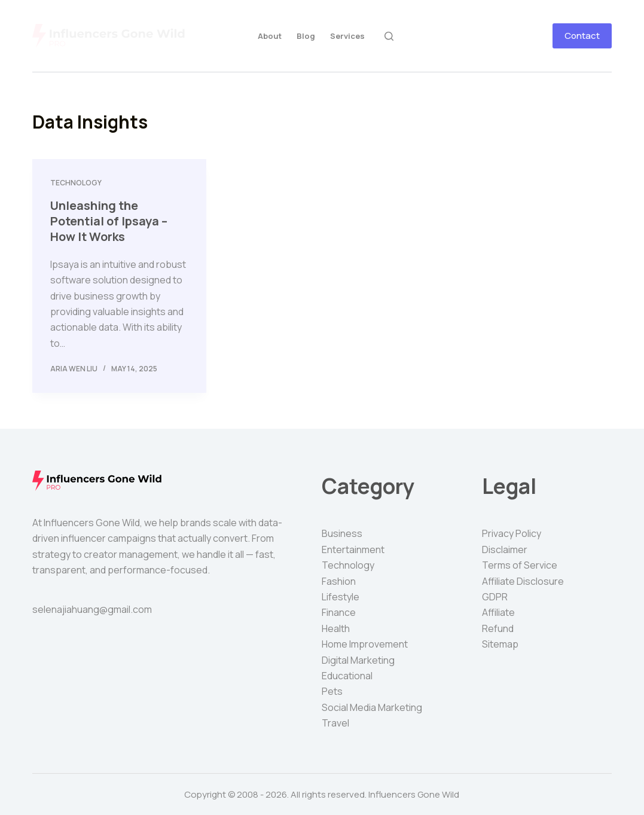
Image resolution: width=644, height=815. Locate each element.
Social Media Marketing (372, 707)
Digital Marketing (358, 660)
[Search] (389, 36)
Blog (306, 36)
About (270, 36)
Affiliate (498, 612)
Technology (76, 183)
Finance (339, 612)
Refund (498, 628)
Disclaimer (505, 550)
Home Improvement (365, 644)
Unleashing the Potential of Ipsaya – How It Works (109, 221)
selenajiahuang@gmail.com (92, 609)
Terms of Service (520, 565)
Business (342, 533)
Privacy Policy (512, 533)
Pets (332, 691)
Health (336, 628)
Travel (335, 723)
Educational (347, 676)
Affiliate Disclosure (523, 581)
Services (347, 36)
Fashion (339, 581)
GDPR (495, 597)
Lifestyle (341, 597)
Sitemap (500, 644)
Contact (582, 36)
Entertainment (353, 550)
